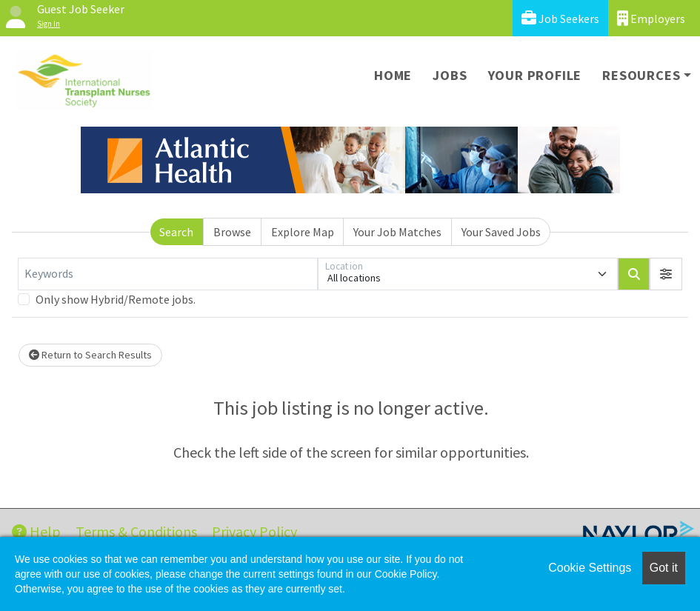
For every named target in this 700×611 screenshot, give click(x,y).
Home (393, 75)
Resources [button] (641, 75)
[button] (666, 274)
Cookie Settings (590, 568)
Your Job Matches (397, 232)
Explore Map (303, 232)
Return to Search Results (90, 355)
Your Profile (535, 75)
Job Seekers (560, 18)
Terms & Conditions (136, 531)
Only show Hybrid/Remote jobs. (116, 299)
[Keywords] (168, 274)
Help (36, 531)
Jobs (450, 75)
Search (176, 232)
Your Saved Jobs (501, 232)
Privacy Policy (254, 531)
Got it (664, 568)
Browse (232, 232)
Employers (651, 18)
